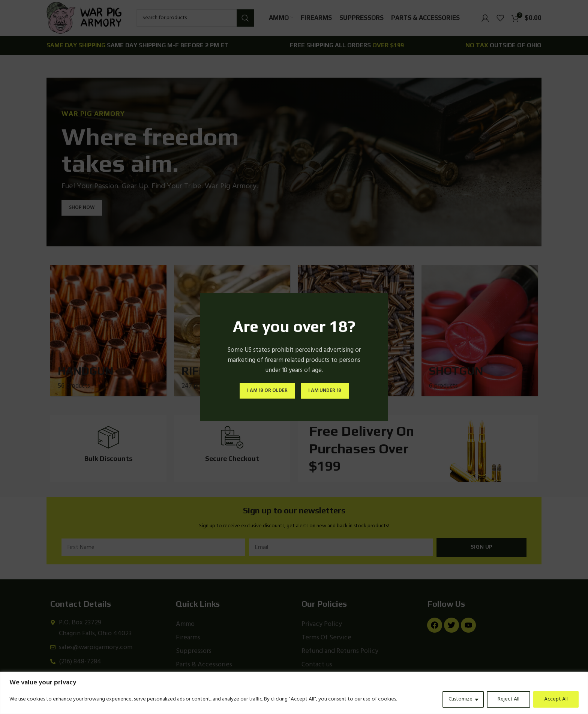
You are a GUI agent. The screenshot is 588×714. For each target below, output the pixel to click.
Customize (460, 699)
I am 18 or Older (267, 391)
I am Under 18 (325, 391)
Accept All (556, 699)
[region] (294, 693)
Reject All (508, 699)
